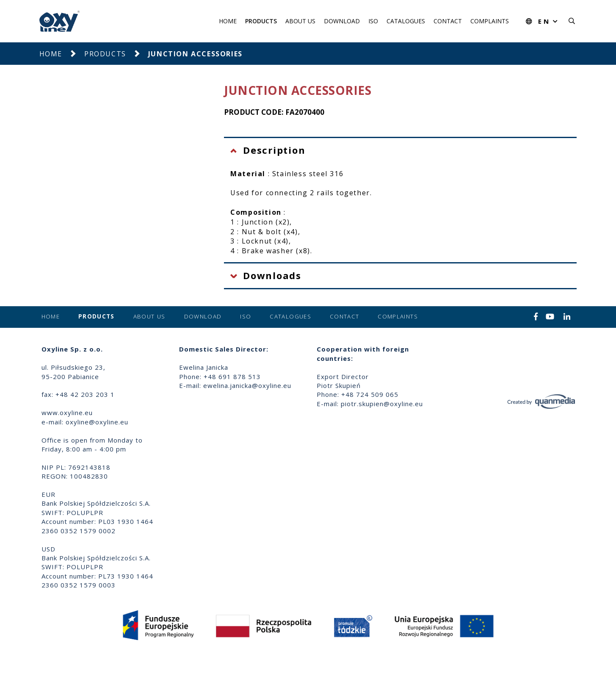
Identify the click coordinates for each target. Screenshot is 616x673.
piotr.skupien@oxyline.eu (382, 404)
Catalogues (406, 21)
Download (342, 21)
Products (261, 21)
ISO (373, 21)
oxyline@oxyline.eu (97, 422)
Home (228, 21)
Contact (448, 21)
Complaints (490, 21)
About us (300, 21)
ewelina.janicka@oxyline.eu (247, 385)
